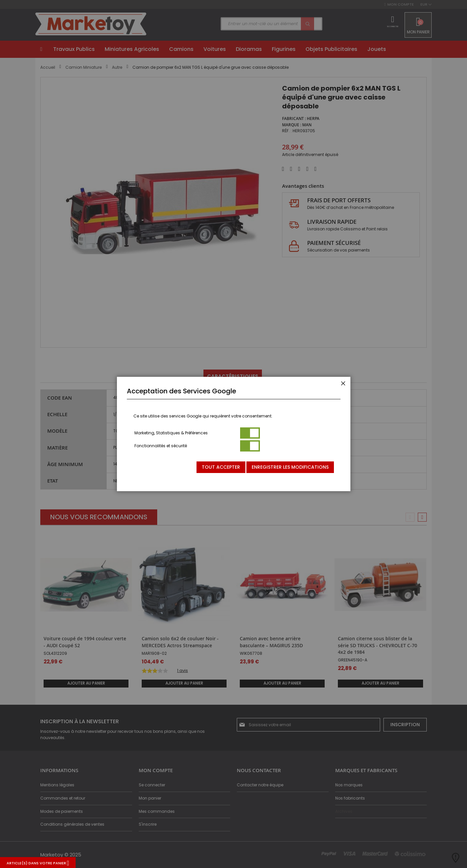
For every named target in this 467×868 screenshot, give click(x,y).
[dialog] (234, 434)
